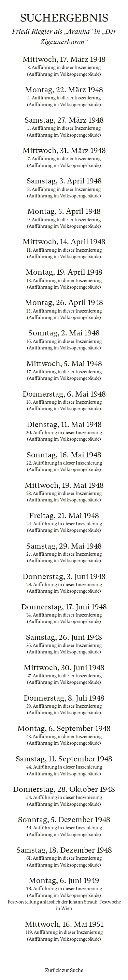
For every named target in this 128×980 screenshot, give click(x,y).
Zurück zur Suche (64, 970)
